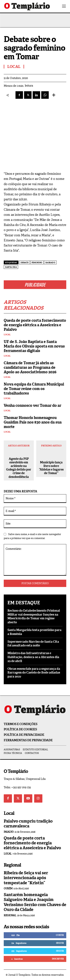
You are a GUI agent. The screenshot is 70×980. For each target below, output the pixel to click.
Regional (10, 915)
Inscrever (58, 959)
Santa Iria (11, 267)
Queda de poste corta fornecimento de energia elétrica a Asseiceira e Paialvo (35, 325)
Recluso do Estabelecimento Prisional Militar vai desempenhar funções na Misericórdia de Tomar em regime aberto (34, 616)
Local (7, 335)
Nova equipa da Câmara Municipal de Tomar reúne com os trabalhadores (34, 389)
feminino (37, 263)
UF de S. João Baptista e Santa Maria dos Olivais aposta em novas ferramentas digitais (34, 346)
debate (25, 263)
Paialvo (9, 832)
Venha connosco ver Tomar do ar (32, 405)
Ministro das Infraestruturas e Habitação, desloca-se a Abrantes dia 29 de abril (33, 657)
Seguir (60, 943)
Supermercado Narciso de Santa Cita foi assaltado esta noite (33, 644)
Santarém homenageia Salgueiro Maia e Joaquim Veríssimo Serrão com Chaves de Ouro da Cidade (35, 902)
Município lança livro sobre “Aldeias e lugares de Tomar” (51, 468)
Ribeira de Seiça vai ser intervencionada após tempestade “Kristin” (26, 878)
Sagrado (50, 263)
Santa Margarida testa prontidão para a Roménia (34, 632)
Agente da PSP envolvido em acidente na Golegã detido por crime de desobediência (19, 468)
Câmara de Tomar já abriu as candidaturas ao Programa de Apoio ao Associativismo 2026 (30, 367)
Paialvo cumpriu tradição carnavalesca (28, 824)
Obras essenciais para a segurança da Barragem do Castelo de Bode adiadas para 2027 (34, 673)
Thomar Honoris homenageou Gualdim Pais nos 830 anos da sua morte (33, 422)
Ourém (8, 888)
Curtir (60, 935)
